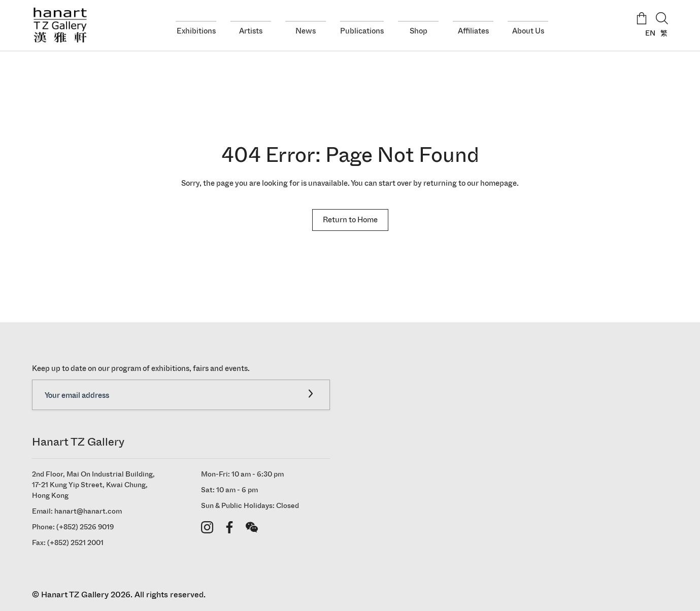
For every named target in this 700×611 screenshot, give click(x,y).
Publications (362, 31)
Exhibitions (196, 31)
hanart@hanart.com (88, 511)
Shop (419, 31)
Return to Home (350, 219)
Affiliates (473, 31)
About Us (528, 31)
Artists (251, 31)
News (306, 31)
